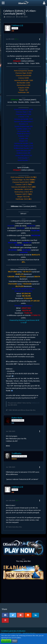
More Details (6, 641)
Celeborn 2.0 (10, 17)
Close (15, 641)
